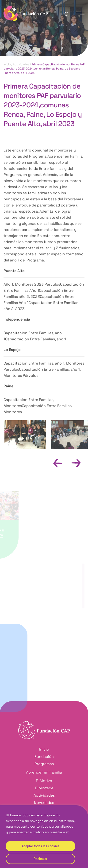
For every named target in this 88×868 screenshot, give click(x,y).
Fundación (44, 757)
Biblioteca (44, 788)
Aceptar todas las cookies (41, 846)
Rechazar (40, 859)
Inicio (7, 65)
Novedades (44, 803)
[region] (44, 837)
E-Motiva (44, 781)
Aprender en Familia (44, 772)
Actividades (21, 65)
